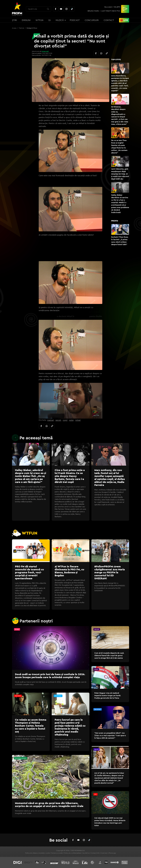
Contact (109, 20)
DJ (50, 20)
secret (58, 420)
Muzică (60, 20)
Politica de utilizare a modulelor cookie (38, 853)
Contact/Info (95, 853)
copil (65, 420)
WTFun (39, 20)
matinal (50, 420)
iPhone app (112, 853)
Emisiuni (26, 20)
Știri (14, 20)
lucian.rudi (45, 51)
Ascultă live (86, 853)
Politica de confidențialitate (73, 853)
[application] (70, 401)
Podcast (75, 20)
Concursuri (92, 20)
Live (126, 20)
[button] (71, 401)
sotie (71, 420)
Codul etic (104, 853)
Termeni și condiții (57, 853)
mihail (78, 420)
